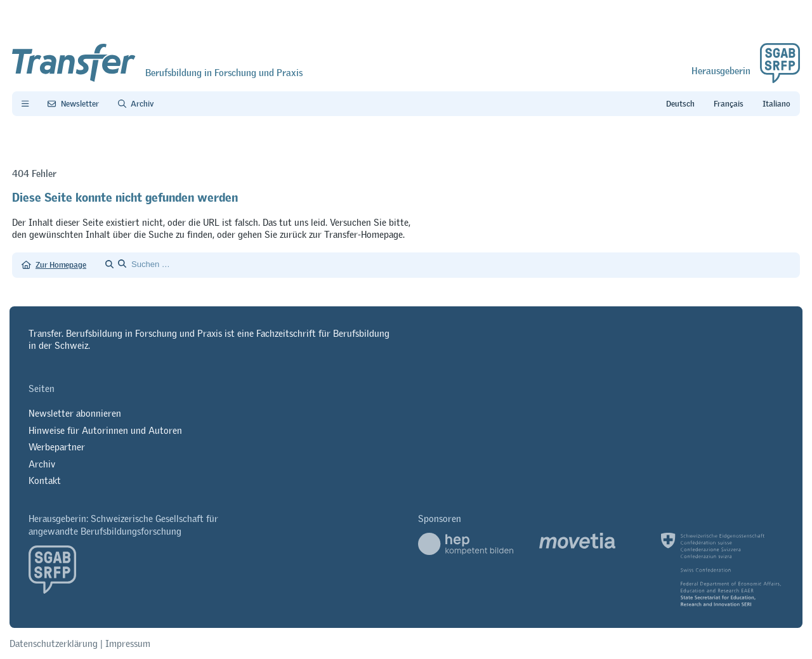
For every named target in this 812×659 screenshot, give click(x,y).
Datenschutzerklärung (54, 643)
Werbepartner (57, 447)
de (680, 104)
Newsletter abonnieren (75, 413)
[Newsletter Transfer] (73, 104)
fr (729, 104)
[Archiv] (136, 104)
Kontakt (45, 480)
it (776, 104)
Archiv (42, 464)
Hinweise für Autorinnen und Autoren (105, 430)
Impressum (128, 643)
